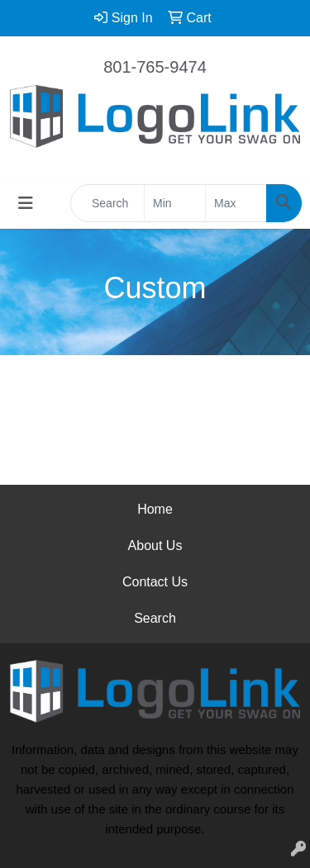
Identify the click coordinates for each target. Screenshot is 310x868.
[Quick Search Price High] (236, 203)
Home (155, 509)
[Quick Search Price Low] (175, 203)
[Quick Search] (107, 203)
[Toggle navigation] (26, 203)
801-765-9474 (155, 67)
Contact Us (155, 582)
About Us (155, 545)
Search (155, 618)
